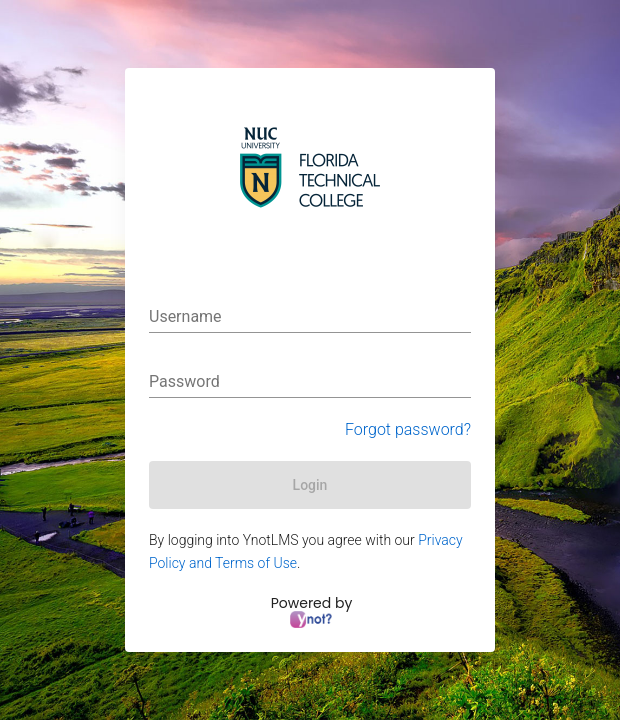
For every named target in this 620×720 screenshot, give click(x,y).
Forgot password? (408, 429)
